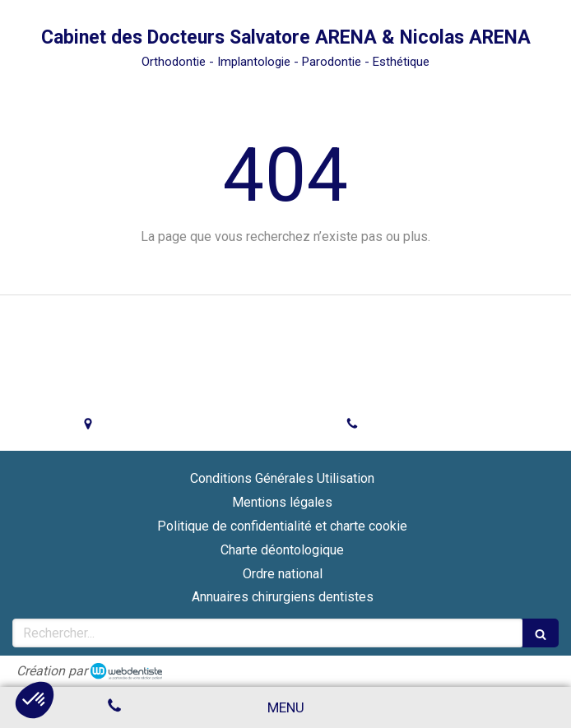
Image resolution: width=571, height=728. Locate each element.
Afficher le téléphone (431, 425)
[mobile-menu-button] (286, 707)
